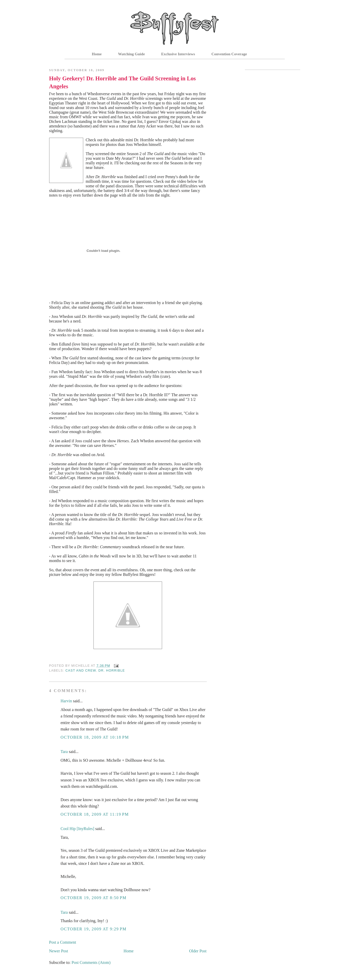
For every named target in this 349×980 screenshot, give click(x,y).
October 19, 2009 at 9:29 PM (94, 929)
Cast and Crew (81, 671)
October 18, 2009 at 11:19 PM (95, 814)
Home (97, 54)
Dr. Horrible (112, 671)
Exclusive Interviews (178, 54)
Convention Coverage (229, 54)
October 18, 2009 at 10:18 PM (95, 737)
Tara (64, 752)
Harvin (66, 701)
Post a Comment (63, 942)
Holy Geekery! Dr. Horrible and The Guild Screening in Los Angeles (123, 82)
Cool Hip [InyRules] (78, 829)
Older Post (198, 951)
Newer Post (59, 951)
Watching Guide (131, 54)
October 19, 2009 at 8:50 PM (94, 898)
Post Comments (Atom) (91, 962)
